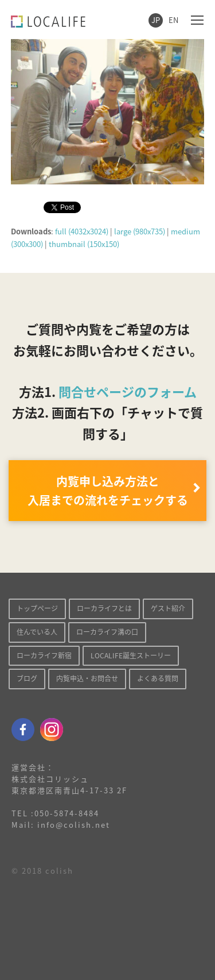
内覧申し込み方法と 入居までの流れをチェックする (108, 491)
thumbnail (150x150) (84, 244)
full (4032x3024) (82, 231)
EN (173, 20)
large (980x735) (140, 231)
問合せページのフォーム (128, 391)
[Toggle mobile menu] (197, 20)
